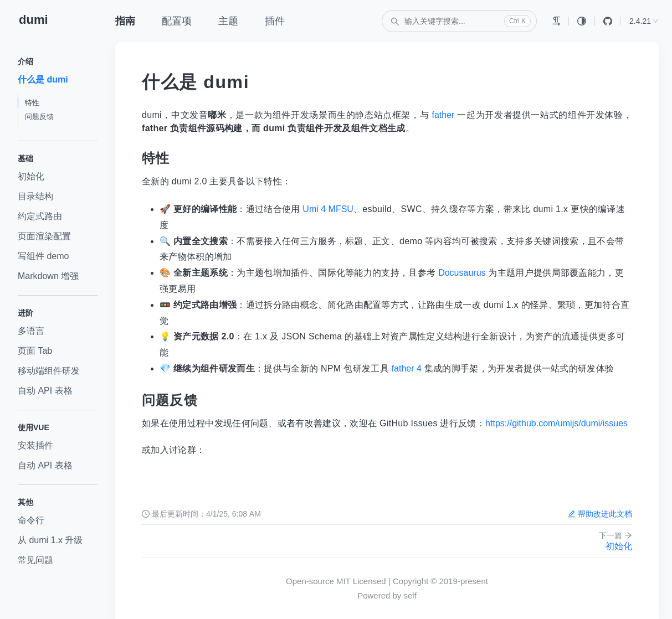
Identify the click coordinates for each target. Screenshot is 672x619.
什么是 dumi (43, 79)
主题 (228, 21)
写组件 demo (43, 256)
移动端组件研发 (49, 371)
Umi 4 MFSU (328, 209)
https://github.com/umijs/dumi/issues (556, 423)
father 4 (407, 368)
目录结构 (35, 196)
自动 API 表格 (45, 391)
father (443, 115)
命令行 (31, 520)
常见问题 (35, 560)
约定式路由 (40, 216)
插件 (275, 21)
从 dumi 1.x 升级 (50, 540)
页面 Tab (35, 351)
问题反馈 (39, 117)
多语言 (31, 331)
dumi (34, 20)
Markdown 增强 (48, 276)
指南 (125, 21)
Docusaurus (462, 273)
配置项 (177, 21)
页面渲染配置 (44, 236)
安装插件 (35, 445)
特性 (32, 103)
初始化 (31, 176)
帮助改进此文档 (600, 514)
